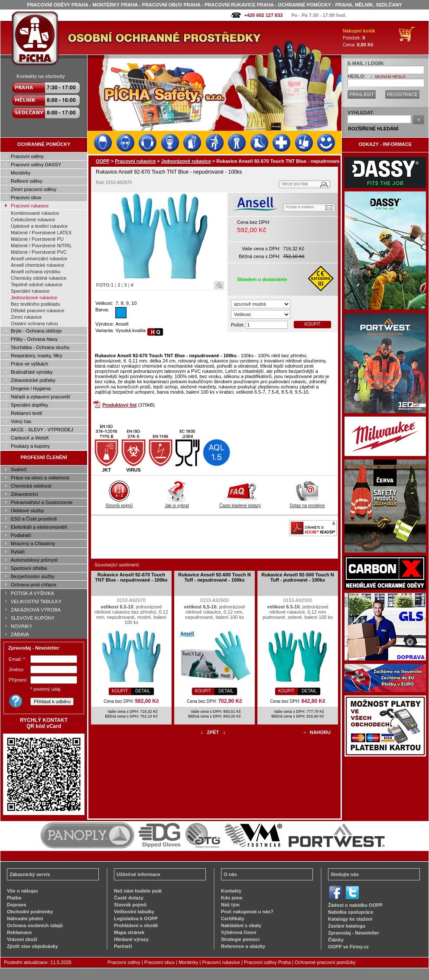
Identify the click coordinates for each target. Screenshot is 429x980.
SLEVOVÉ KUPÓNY (33, 618)
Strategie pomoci (240, 939)
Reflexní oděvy (27, 181)
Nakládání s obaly (241, 925)
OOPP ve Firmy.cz (348, 947)
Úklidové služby (27, 511)
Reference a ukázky (243, 946)
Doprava (16, 905)
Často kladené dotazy (240, 503)
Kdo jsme (232, 898)
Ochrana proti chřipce (34, 585)
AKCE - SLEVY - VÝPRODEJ (42, 430)
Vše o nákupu (23, 891)
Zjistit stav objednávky (32, 946)
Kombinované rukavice (35, 213)
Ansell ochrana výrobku (36, 272)
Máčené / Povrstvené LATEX (41, 233)
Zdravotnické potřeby (33, 380)
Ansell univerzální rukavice (39, 259)
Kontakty (231, 891)
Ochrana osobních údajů (35, 925)
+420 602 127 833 (263, 15)
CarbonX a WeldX (30, 438)
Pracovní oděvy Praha (267, 962)
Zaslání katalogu (347, 926)
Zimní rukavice (26, 317)
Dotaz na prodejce (307, 503)
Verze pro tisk (295, 184)
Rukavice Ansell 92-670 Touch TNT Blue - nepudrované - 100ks (131, 577)
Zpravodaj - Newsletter (354, 933)
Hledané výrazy (131, 939)
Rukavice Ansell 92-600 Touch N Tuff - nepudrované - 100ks (214, 577)
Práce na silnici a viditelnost (40, 478)
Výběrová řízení (239, 932)
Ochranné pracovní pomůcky (325, 962)
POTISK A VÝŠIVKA (32, 593)
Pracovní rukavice (30, 206)
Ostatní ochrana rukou (34, 323)
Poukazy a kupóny (30, 446)
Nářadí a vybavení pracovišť (41, 397)
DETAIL (143, 691)
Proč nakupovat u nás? (247, 912)
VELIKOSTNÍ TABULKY (36, 602)
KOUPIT (312, 324)
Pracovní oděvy (27, 156)
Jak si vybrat (177, 503)
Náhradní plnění (25, 919)
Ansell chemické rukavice (38, 265)
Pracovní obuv (26, 197)
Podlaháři (21, 535)
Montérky (21, 173)
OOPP (103, 161)
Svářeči (19, 469)
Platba (14, 898)
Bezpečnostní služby (33, 576)
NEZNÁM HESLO (390, 77)
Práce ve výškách (29, 364)
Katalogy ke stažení (350, 919)
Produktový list (119, 405)
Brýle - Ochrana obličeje (36, 331)
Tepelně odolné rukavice (37, 285)
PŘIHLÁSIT (362, 94)
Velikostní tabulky (134, 912)
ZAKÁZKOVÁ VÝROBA (36, 610)
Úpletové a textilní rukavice (39, 226)
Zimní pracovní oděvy (34, 189)
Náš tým (230, 905)
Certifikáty (233, 919)
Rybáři (18, 552)
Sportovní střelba (29, 568)
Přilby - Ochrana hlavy (34, 339)
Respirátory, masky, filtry (37, 356)
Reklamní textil (26, 413)
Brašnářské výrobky (32, 372)
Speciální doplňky (29, 405)
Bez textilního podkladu (36, 304)
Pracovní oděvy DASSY (36, 165)
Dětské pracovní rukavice (38, 310)
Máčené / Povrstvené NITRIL (41, 246)
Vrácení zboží (22, 939)
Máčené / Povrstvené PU (37, 239)
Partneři (123, 946)
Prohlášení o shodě (136, 925)
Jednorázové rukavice (34, 298)
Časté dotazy (129, 898)
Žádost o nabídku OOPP (355, 905)
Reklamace (19, 932)
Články (336, 940)
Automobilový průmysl (34, 560)
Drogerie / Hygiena (31, 388)
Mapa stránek (129, 932)
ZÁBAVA (20, 634)
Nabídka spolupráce (351, 912)
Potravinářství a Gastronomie (42, 502)
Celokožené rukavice (33, 220)
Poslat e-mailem (300, 207)
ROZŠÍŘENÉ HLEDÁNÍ (373, 129)
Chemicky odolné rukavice (39, 278)
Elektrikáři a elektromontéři (39, 527)
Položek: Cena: (359, 38)
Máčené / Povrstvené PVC (39, 252)
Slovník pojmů (119, 503)
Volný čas (21, 421)
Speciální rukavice (30, 291)
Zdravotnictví (24, 494)
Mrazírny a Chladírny (33, 543)
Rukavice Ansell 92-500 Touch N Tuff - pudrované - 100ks (298, 577)
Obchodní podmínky (30, 912)
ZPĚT (213, 732)
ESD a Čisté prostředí (34, 519)
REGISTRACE (403, 94)
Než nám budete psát (138, 891)
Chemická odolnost (31, 486)
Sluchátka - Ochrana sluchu (40, 347)
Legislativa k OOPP (136, 919)
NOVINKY (22, 626)
